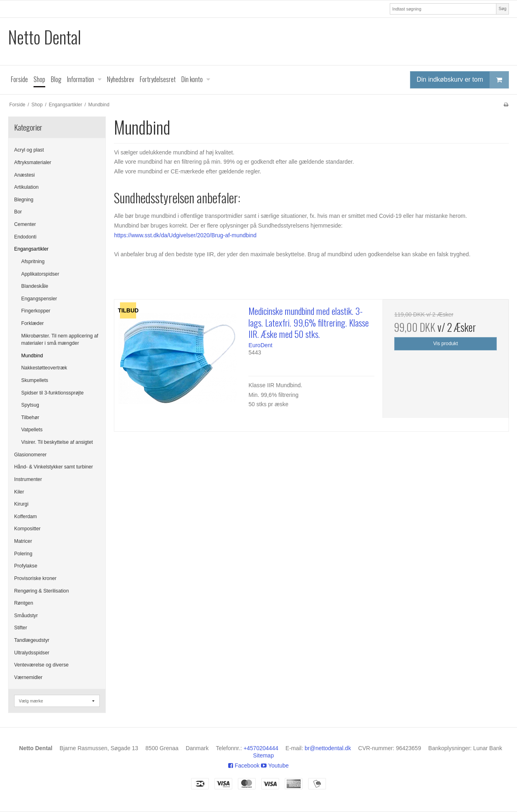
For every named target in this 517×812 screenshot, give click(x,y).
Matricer (23, 541)
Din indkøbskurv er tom (463, 80)
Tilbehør (30, 418)
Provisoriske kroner (35, 578)
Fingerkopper (36, 311)
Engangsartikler (31, 249)
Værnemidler (28, 677)
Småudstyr (26, 616)
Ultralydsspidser (32, 653)
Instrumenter (28, 479)
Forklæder (33, 323)
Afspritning (33, 262)
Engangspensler (39, 299)
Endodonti (25, 237)
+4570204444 (261, 748)
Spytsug (30, 405)
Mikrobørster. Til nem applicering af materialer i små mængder (60, 340)
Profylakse (26, 566)
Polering (23, 554)
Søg (502, 8)
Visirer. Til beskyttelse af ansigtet (57, 442)
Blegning (24, 200)
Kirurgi (21, 504)
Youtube (275, 766)
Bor (18, 212)
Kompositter (27, 529)
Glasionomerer (30, 455)
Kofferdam (25, 517)
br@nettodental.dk (328, 748)
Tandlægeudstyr (32, 640)
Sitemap (264, 755)
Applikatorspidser (40, 274)
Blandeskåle (35, 286)
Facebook (244, 766)
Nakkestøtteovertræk (44, 368)
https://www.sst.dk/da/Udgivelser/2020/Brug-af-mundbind (185, 235)
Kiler (19, 492)
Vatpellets (32, 430)
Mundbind (32, 356)
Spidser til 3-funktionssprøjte (53, 393)
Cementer (25, 224)
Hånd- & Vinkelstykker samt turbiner (54, 467)
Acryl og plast (29, 150)
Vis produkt (446, 344)
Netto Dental (45, 37)
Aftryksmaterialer (33, 162)
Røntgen (24, 603)
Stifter (21, 628)
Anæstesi (24, 175)
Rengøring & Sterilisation (42, 591)
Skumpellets (35, 380)
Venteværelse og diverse (41, 665)
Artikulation (26, 187)
